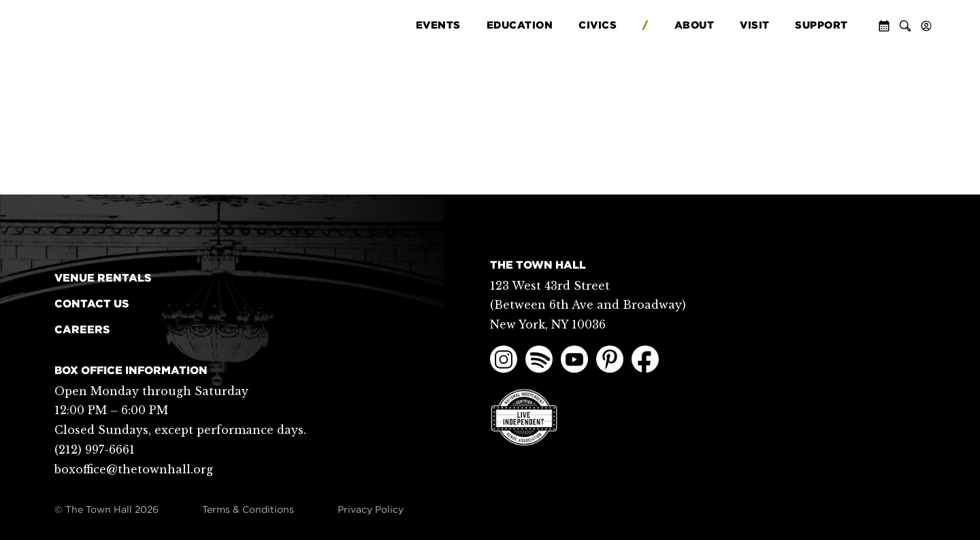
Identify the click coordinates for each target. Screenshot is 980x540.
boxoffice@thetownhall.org (134, 469)
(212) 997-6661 (95, 450)
